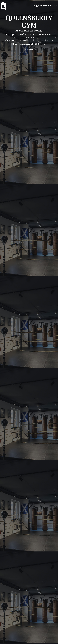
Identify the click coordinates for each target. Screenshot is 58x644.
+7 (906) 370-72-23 (48, 6)
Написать (29, 49)
